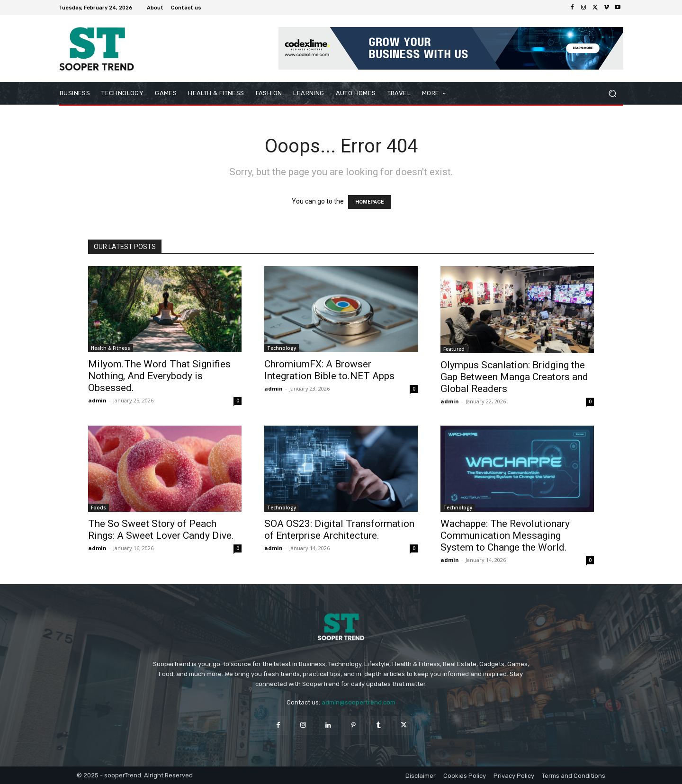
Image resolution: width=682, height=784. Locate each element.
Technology (282, 348)
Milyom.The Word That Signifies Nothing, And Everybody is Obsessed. (159, 376)
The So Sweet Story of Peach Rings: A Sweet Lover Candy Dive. (161, 530)
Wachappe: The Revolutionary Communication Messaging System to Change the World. (505, 535)
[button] (612, 94)
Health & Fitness (111, 348)
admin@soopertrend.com (359, 702)
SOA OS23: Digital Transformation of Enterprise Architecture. (339, 530)
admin (97, 400)
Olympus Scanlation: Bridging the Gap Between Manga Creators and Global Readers (514, 377)
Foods (99, 508)
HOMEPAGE (369, 202)
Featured (454, 349)
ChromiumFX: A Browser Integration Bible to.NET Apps (329, 370)
